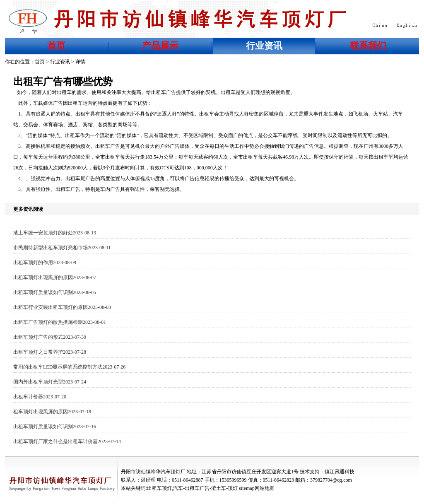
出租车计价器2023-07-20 (40, 397)
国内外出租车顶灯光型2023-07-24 (50, 382)
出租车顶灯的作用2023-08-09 (45, 263)
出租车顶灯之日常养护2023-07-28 (50, 352)
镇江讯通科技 (340, 472)
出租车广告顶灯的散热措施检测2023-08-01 (60, 322)
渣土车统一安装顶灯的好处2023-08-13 (55, 233)
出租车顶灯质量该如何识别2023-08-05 (55, 292)
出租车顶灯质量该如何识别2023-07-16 (55, 427)
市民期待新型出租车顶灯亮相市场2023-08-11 (62, 248)
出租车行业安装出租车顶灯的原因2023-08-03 (62, 307)
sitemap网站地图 (257, 488)
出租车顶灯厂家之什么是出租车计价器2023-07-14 (67, 441)
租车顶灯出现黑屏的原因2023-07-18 (52, 412)
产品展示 (160, 46)
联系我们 (368, 46)
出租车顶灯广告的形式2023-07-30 (50, 337)
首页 (56, 46)
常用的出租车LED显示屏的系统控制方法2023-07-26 (69, 367)
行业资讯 (264, 46)
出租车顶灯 (159, 488)
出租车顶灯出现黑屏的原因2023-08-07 (55, 277)
